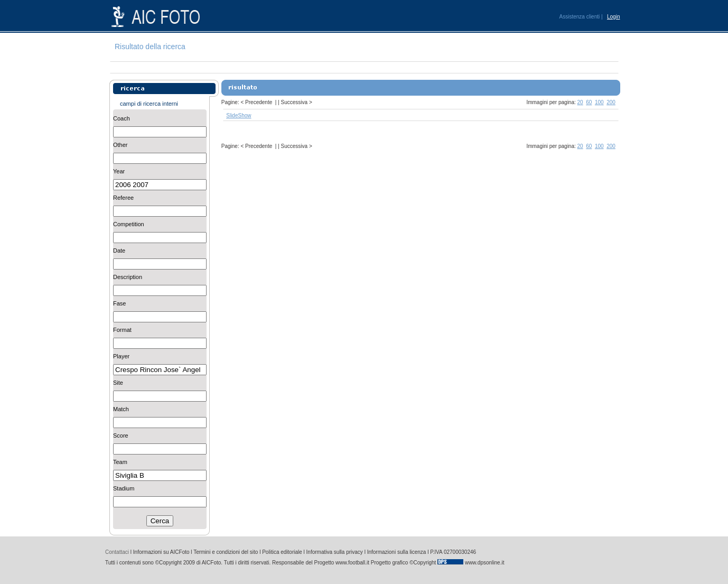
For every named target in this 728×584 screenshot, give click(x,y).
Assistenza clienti (580, 17)
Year (119, 171)
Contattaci (117, 552)
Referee (123, 198)
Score (121, 435)
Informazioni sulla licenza (397, 552)
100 (599, 102)
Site (118, 383)
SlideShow (239, 115)
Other (120, 145)
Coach (122, 118)
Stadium (124, 488)
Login (613, 17)
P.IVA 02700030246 (453, 552)
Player (121, 356)
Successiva (295, 102)
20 (580, 102)
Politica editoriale (282, 552)
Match (121, 409)
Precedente (259, 102)
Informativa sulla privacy (335, 552)
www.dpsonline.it (484, 563)
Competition (129, 224)
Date (119, 251)
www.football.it (352, 563)
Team (120, 462)
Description (128, 277)
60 (589, 102)
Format (122, 330)
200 (611, 102)
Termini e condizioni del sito (226, 552)
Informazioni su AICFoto (161, 552)
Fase (119, 303)
